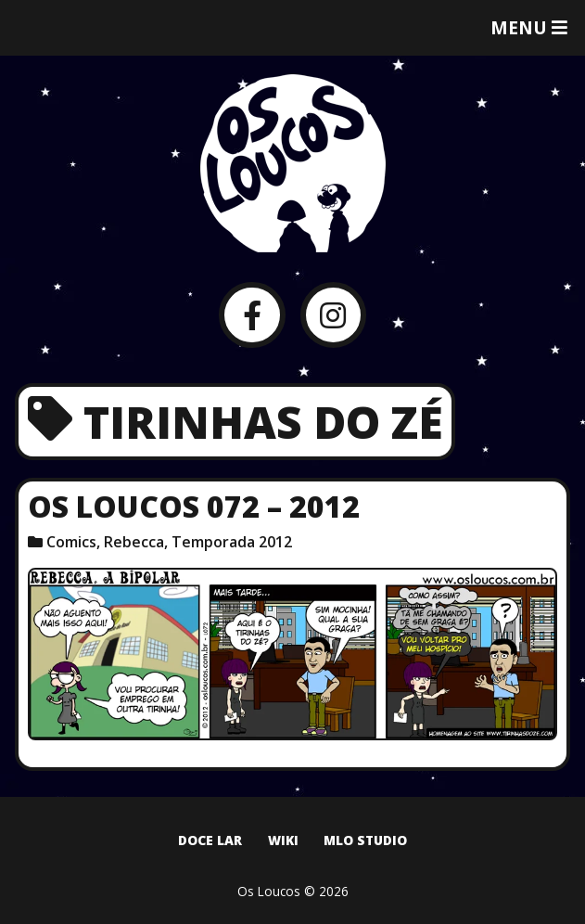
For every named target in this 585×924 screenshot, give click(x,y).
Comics (71, 542)
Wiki (283, 840)
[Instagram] (333, 315)
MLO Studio (365, 840)
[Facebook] (252, 315)
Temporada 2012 (232, 542)
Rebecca (134, 542)
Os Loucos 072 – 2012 (194, 506)
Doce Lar (210, 840)
